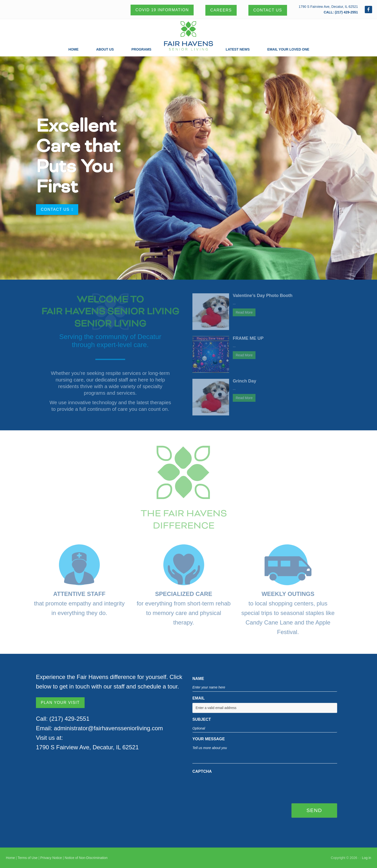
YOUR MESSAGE (209, 739)
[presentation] (230, 786)
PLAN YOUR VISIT (60, 703)
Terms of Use (28, 858)
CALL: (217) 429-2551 (341, 12)
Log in (366, 858)
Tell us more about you (265, 754)
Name (198, 679)
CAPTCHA (202, 771)
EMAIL (199, 698)
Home (10, 858)
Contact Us (268, 10)
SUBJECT (202, 719)
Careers (221, 10)
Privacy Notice (51, 858)
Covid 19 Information (162, 10)
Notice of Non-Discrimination (86, 858)
